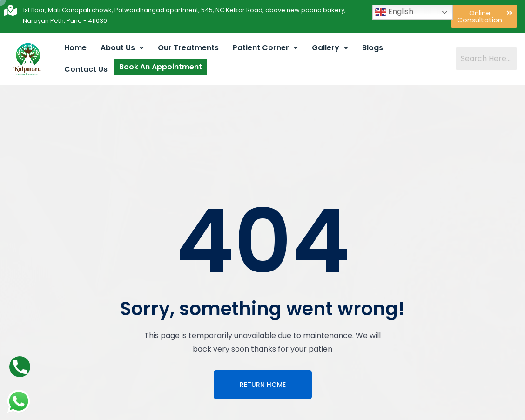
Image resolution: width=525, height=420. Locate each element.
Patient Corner (265, 48)
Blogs (373, 48)
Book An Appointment (161, 67)
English (394, 12)
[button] (484, 16)
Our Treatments (188, 48)
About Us (122, 48)
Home (75, 48)
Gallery (330, 48)
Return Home (263, 385)
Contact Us (86, 69)
